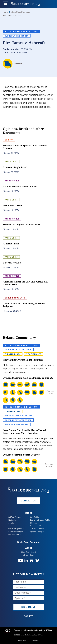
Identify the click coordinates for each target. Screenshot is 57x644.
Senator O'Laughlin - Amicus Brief (21, 225)
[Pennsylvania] (27, 385)
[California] (20, 400)
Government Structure (18, 350)
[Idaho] (13, 392)
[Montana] (13, 462)
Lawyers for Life (12, 263)
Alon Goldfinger (32, 378)
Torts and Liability (14, 535)
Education (11, 523)
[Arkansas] (42, 392)
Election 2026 (33, 354)
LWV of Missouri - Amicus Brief (20, 187)
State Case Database (29, 542)
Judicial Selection (37, 529)
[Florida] (6, 400)
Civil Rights (34, 517)
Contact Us (28, 501)
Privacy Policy (22, 640)
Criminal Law (13, 520)
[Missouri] (12, 64)
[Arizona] (13, 469)
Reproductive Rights (17, 36)
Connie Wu (47, 378)
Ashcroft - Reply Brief (15, 168)
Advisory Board (28, 555)
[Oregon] (13, 385)
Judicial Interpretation (19, 416)
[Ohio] (42, 385)
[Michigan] (20, 392)
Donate (28, 616)
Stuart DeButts (31, 455)
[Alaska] (6, 392)
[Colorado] (6, 385)
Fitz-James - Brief (12, 206)
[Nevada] (13, 400)
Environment (12, 526)
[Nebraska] (34, 462)
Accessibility (35, 640)
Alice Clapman (14, 378)
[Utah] (34, 469)
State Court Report (28, 552)
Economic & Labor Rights (40, 520)
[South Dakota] (27, 392)
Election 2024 (13, 354)
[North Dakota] (34, 385)
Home (5, 12)
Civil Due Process (14, 517)
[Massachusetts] (20, 385)
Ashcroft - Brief (11, 244)
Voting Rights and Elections (21, 32)
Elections (34, 523)
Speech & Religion (37, 532)
